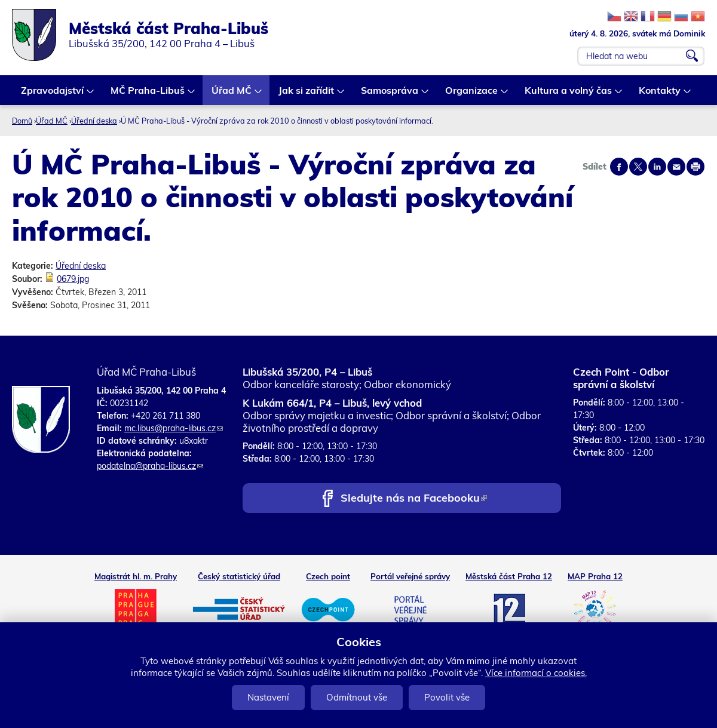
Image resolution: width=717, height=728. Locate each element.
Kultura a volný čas (569, 95)
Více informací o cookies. (536, 673)
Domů (22, 121)
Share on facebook (619, 167)
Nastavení (268, 697)
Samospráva (390, 95)
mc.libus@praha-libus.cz (174, 428)
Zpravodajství (53, 95)
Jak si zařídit (307, 95)
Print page (695, 167)
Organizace (472, 95)
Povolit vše (447, 697)
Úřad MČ (232, 95)
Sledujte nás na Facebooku (414, 499)
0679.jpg (73, 279)
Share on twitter (638, 167)
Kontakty (660, 95)
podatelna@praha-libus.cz (150, 466)
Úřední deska (94, 121)
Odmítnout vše (357, 697)
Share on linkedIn (657, 167)
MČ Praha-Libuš (148, 95)
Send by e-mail (676, 167)
